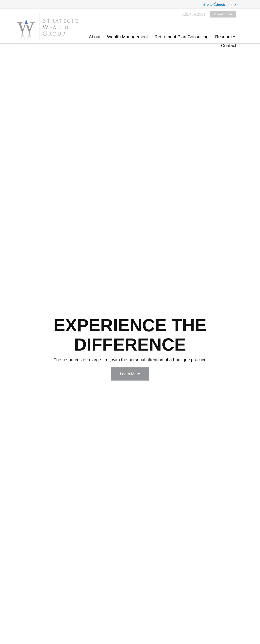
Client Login (223, 14)
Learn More (130, 374)
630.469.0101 (194, 14)
